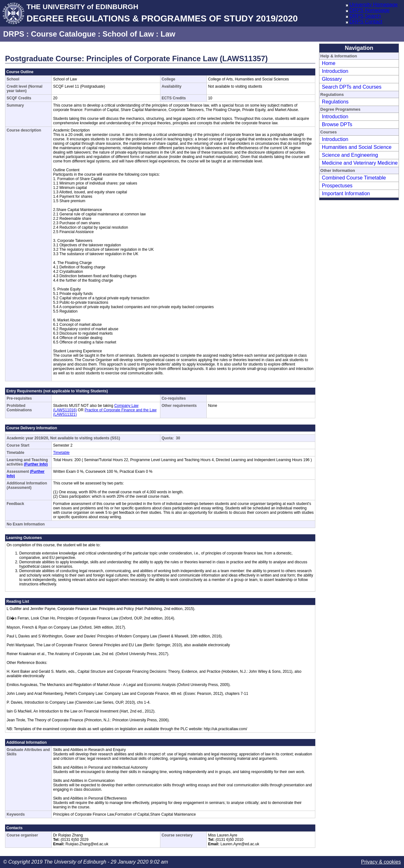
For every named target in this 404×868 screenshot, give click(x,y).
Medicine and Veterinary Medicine (360, 163)
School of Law (128, 34)
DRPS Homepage (369, 10)
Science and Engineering (350, 155)
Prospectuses (337, 186)
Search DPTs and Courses (352, 87)
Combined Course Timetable (354, 178)
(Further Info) (36, 464)
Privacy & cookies (381, 862)
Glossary (332, 79)
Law (168, 34)
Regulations (335, 102)
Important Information (346, 194)
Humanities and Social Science (357, 147)
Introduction (335, 71)
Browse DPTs (337, 124)
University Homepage (374, 5)
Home (329, 63)
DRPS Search (365, 16)
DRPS (14, 34)
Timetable (61, 453)
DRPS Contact (366, 22)
